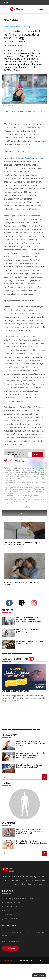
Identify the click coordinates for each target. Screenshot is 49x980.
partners (21, 468)
